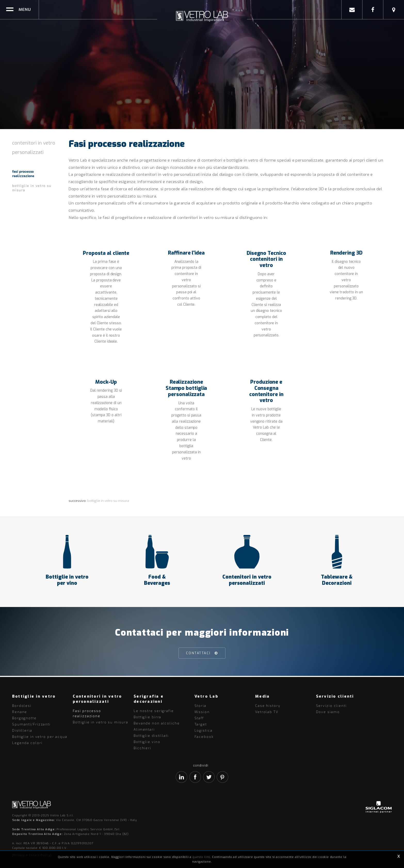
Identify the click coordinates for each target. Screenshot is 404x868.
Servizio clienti (331, 706)
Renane (20, 712)
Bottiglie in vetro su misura (32, 188)
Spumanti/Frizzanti (31, 724)
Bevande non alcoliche (157, 723)
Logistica (204, 731)
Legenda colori (27, 743)
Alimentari (144, 729)
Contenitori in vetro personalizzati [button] (97, 699)
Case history (268, 706)
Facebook (204, 737)
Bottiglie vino (147, 742)
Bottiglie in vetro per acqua (40, 737)
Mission (202, 712)
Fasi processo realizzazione (23, 173)
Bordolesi (22, 706)
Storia (200, 706)
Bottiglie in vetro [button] (34, 696)
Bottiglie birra (147, 717)
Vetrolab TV (267, 712)
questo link (201, 857)
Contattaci (198, 654)
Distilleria (22, 731)
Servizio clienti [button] (335, 696)
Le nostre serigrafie (154, 711)
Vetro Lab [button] (206, 696)
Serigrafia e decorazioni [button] (149, 699)
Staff (199, 718)
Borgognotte (24, 718)
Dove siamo (328, 712)
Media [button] (262, 696)
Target (201, 724)
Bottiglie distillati (151, 736)
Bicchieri (142, 748)
